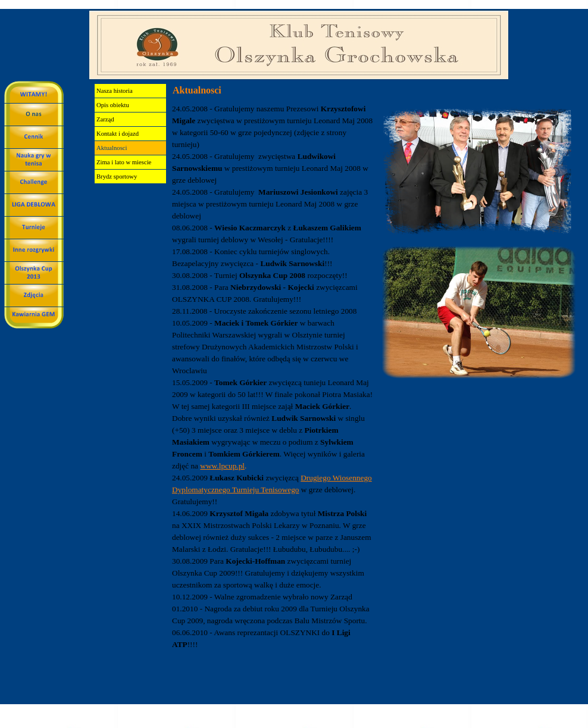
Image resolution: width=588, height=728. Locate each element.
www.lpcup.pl (222, 466)
